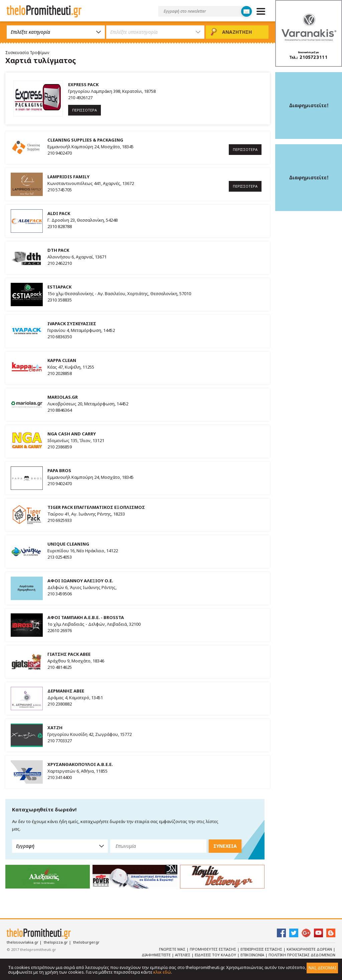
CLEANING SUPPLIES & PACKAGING (85, 140)
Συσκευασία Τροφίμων (27, 53)
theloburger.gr (86, 942)
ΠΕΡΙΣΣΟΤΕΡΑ (84, 110)
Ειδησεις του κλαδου (216, 955)
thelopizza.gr (56, 942)
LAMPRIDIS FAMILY (68, 177)
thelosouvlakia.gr (23, 942)
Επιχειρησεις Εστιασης (262, 949)
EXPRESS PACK (83, 84)
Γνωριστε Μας (173, 949)
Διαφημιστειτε (157, 955)
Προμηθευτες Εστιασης (213, 949)
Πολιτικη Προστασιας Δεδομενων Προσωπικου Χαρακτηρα (292, 958)
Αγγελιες (183, 955)
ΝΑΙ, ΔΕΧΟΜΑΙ (322, 968)
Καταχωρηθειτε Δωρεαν (310, 949)
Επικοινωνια (253, 955)
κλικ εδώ (162, 972)
